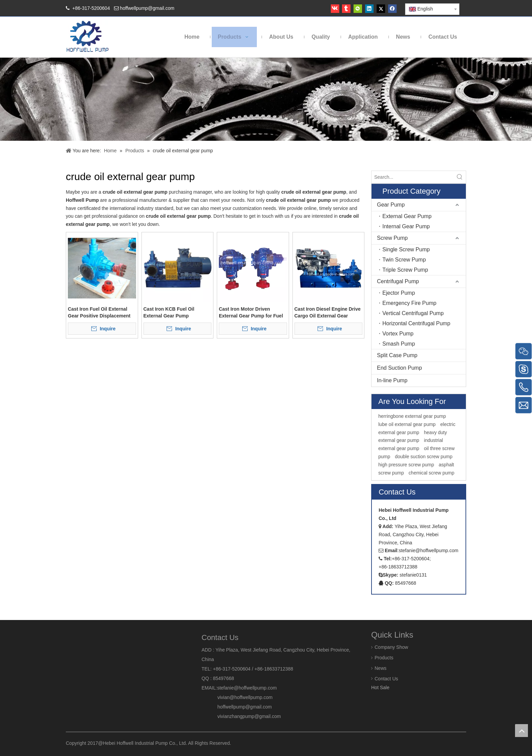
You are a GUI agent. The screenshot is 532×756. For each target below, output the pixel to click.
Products (384, 658)
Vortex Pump (398, 334)
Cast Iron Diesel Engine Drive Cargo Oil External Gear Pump (328, 313)
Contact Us (386, 679)
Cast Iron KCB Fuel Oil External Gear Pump (169, 312)
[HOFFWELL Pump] (88, 37)
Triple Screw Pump (405, 270)
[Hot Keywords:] (460, 177)
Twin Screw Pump (404, 260)
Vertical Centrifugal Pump (413, 313)
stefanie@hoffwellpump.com (248, 688)
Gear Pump (391, 205)
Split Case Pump (397, 355)
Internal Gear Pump (406, 226)
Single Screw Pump (406, 249)
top (521, 731)
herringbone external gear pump (412, 416)
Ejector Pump (399, 293)
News (381, 668)
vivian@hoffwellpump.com (237, 697)
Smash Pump (399, 344)
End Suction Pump (400, 368)
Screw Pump (392, 238)
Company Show (391, 647)
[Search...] (413, 177)
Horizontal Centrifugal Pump (416, 323)
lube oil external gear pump (407, 424)
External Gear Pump (407, 216)
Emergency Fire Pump (409, 303)
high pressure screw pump (406, 465)
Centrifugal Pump (398, 281)
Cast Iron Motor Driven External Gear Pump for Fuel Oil (251, 313)
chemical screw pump (431, 473)
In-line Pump (392, 380)
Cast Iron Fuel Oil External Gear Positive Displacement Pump (99, 313)
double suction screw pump (424, 457)
